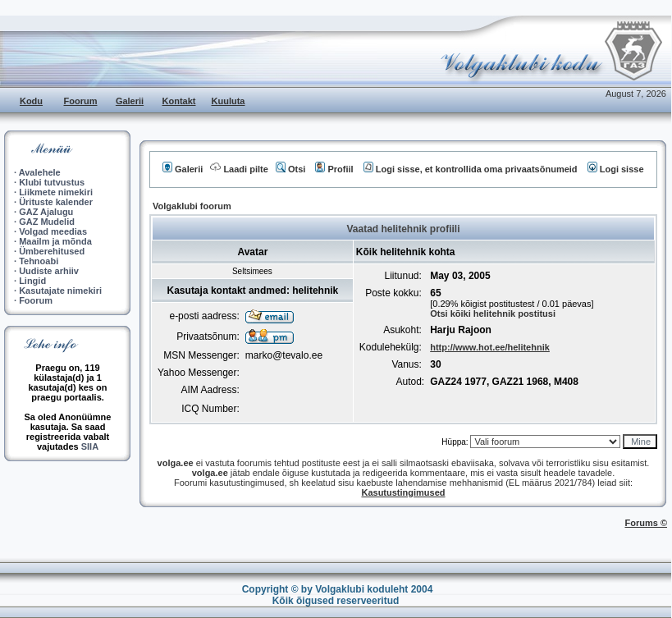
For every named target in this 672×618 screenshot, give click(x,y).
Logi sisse (616, 169)
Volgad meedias (53, 231)
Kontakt (179, 101)
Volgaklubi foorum (192, 206)
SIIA (90, 446)
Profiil (334, 169)
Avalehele (40, 172)
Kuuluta (229, 101)
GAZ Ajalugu (46, 212)
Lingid (32, 281)
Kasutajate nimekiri (60, 291)
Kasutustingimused (403, 492)
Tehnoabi (39, 261)
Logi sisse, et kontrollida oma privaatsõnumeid (471, 169)
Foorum (81, 101)
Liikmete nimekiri (56, 192)
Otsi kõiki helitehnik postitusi (493, 314)
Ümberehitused (52, 251)
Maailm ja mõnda (55, 241)
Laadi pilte (239, 169)
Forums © (647, 523)
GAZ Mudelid (47, 222)
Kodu (31, 101)
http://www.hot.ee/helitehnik (490, 347)
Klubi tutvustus (52, 182)
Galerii (130, 101)
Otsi (290, 169)
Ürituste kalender (56, 202)
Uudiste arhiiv (49, 271)
